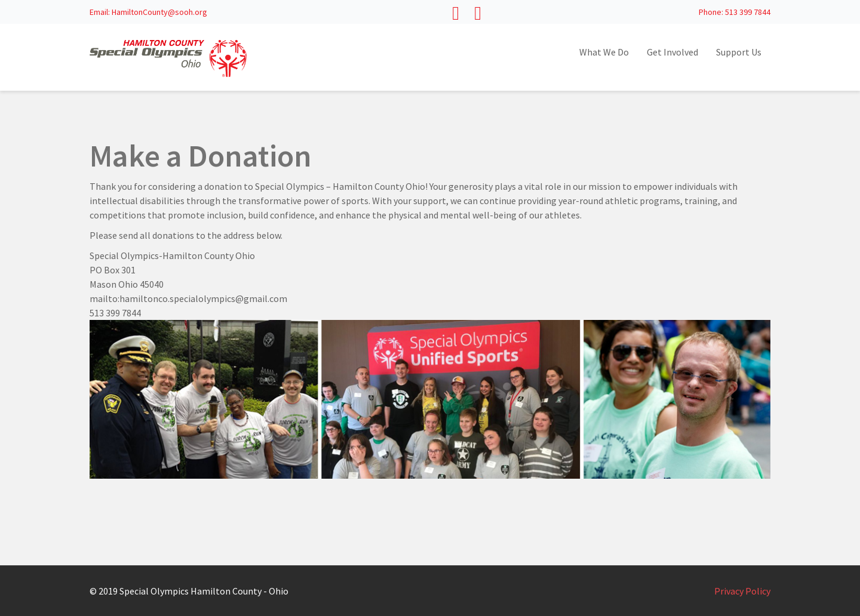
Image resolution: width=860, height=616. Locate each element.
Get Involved (672, 52)
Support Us (739, 52)
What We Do (604, 52)
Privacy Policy (742, 591)
